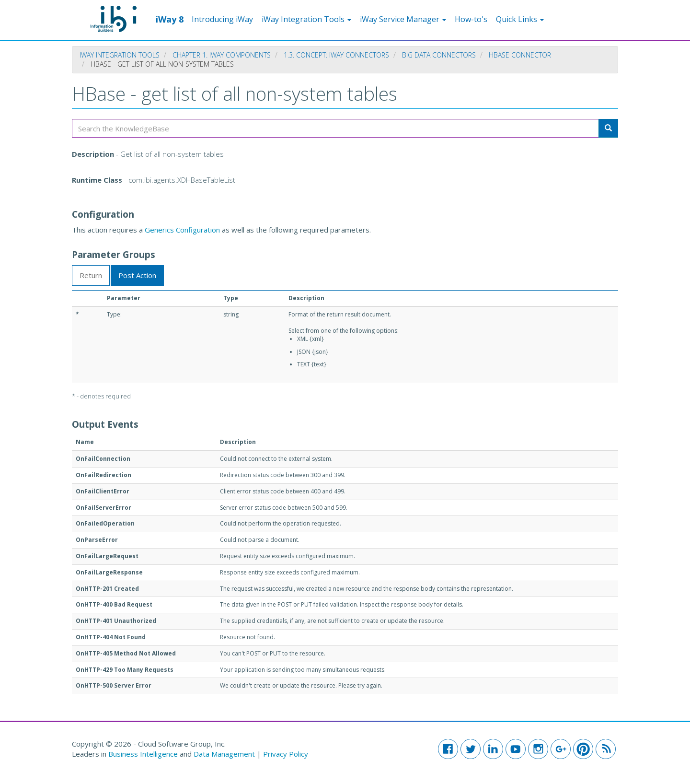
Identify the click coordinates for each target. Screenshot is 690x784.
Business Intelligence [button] (143, 754)
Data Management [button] (225, 754)
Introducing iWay (222, 19)
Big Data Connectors (439, 55)
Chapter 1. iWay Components (222, 55)
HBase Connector (520, 55)
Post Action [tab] (137, 275)
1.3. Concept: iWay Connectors (336, 55)
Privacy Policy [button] (286, 754)
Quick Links (520, 19)
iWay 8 (170, 19)
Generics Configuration (182, 230)
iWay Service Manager (403, 19)
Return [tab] (91, 275)
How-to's (471, 19)
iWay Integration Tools (306, 19)
